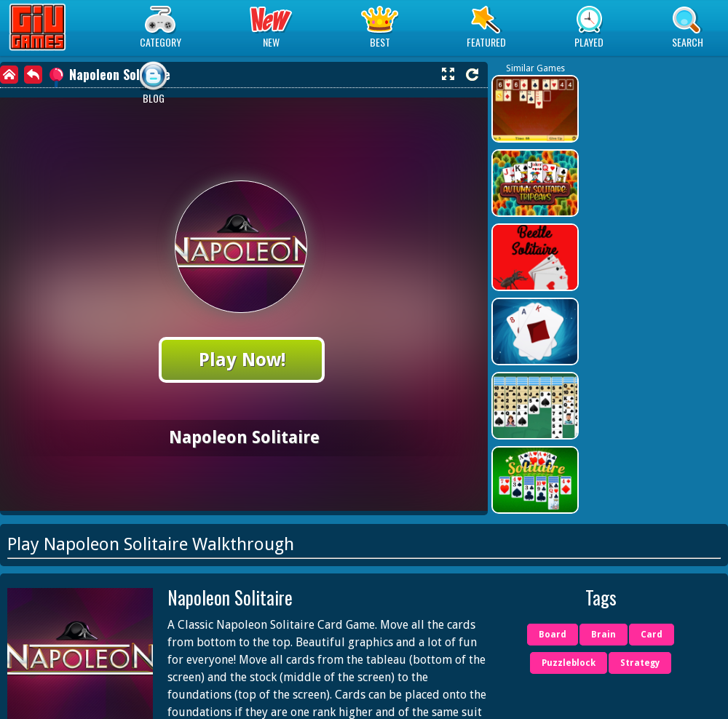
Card (652, 635)
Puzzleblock (569, 663)
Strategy (640, 663)
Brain (604, 635)
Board (553, 635)
